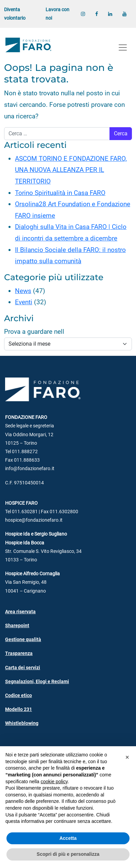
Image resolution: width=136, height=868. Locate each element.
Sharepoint (17, 626)
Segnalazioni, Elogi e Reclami (37, 682)
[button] (127, 757)
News (23, 291)
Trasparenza (19, 653)
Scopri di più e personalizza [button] (68, 854)
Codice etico (19, 696)
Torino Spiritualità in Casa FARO (60, 193)
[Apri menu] (123, 47)
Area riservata (20, 612)
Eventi (24, 302)
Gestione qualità (23, 640)
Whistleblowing (22, 723)
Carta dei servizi (23, 668)
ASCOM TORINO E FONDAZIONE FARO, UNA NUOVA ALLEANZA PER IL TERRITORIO (71, 170)
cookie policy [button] (54, 782)
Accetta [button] (68, 838)
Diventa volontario (15, 14)
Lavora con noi (57, 14)
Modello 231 (19, 709)
